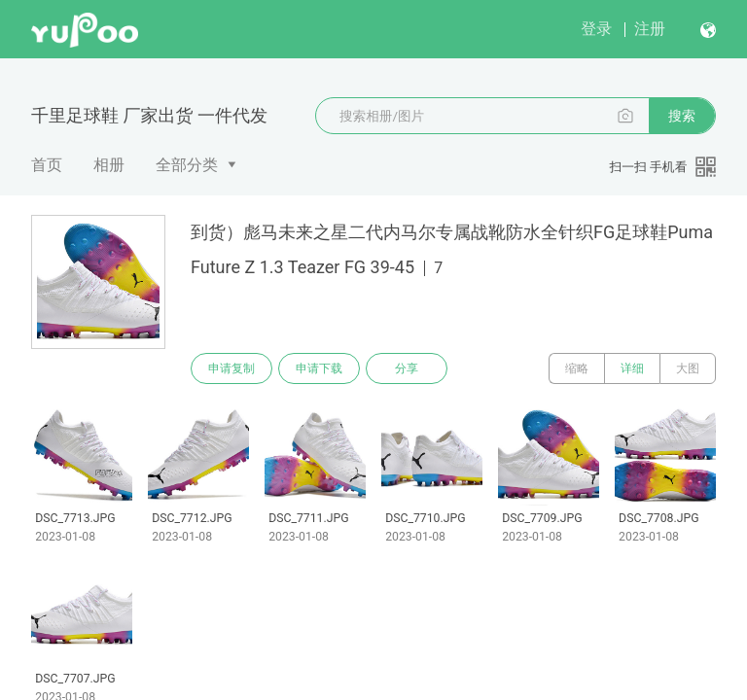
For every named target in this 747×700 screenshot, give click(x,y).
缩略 (577, 368)
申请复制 (231, 368)
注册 (650, 29)
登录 (596, 29)
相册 (109, 165)
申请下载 (319, 368)
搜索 (682, 116)
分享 (407, 368)
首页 (47, 165)
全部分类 (187, 165)
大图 (688, 368)
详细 (632, 368)
